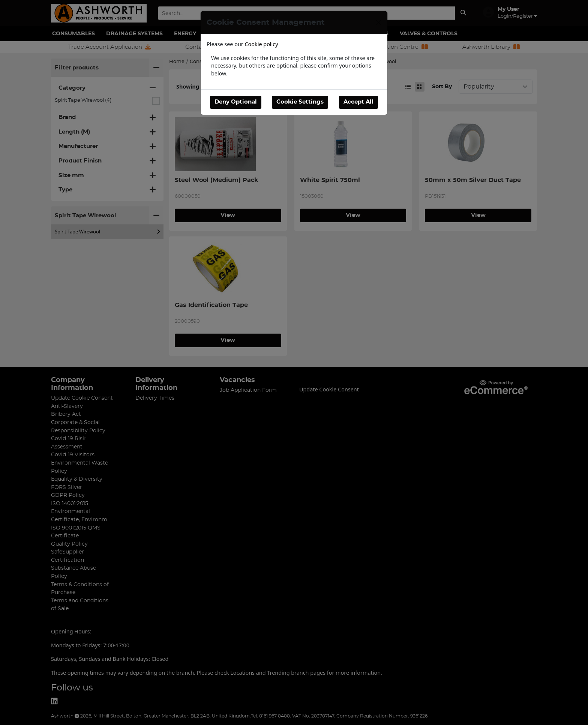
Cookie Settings (300, 102)
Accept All (358, 102)
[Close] (379, 23)
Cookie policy (262, 44)
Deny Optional (236, 102)
